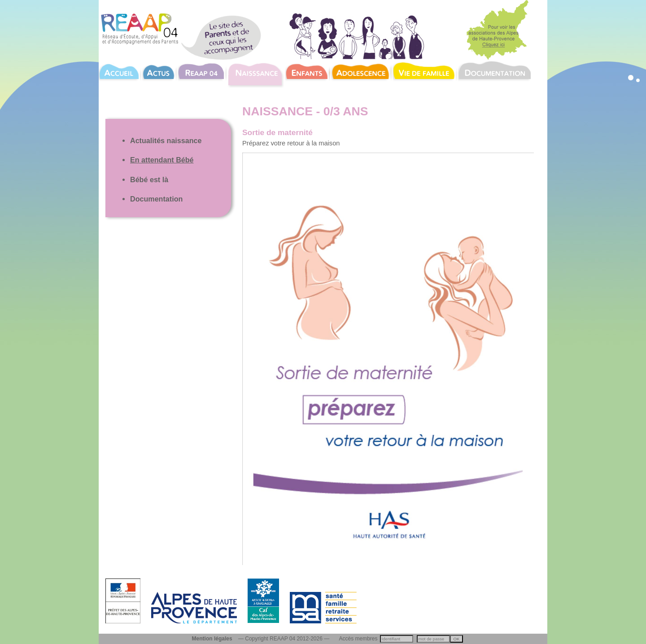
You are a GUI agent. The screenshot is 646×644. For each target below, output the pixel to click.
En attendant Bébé (162, 160)
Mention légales (212, 639)
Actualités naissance (166, 140)
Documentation (156, 199)
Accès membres (358, 639)
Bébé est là (149, 180)
